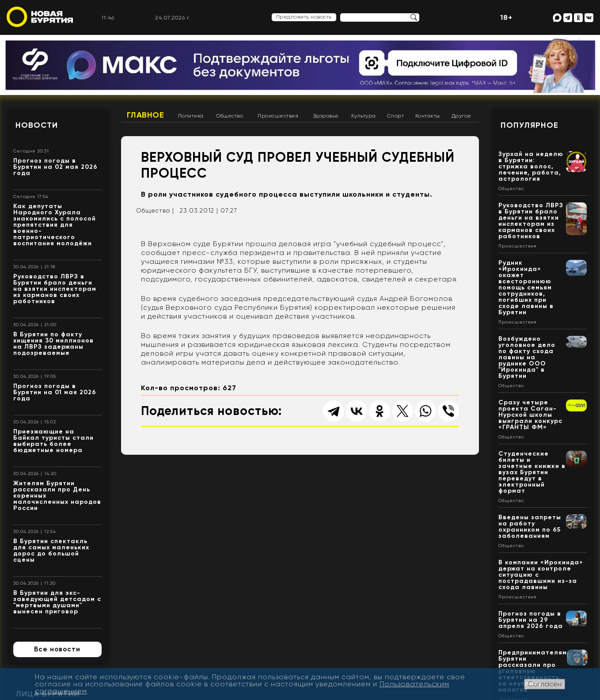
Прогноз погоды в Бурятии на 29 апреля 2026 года (531, 620)
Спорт (396, 116)
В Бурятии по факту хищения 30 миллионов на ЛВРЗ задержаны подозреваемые (53, 344)
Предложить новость (304, 17)
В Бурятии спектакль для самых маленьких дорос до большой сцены (51, 550)
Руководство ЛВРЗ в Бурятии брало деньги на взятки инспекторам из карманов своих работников (55, 289)
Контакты (428, 116)
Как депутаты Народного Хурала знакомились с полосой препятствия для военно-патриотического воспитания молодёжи (55, 225)
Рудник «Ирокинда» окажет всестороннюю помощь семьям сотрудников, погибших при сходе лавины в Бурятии (526, 287)
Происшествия (278, 116)
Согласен (545, 684)
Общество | (155, 210)
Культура (364, 116)
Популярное (530, 125)
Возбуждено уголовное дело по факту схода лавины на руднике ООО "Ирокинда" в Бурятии (527, 357)
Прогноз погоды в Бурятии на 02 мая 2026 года (55, 167)
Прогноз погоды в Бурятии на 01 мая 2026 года (55, 392)
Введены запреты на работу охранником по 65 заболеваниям (530, 527)
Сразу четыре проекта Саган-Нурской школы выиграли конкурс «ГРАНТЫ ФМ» (530, 415)
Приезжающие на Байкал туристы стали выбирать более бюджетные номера (53, 441)
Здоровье (326, 116)
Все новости (57, 649)
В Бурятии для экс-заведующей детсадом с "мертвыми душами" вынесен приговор (57, 602)
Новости (37, 125)
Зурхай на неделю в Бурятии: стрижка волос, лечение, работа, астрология (531, 166)
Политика (191, 116)
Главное (146, 115)
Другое (461, 116)
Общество (230, 116)
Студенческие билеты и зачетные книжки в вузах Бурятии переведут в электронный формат (532, 472)
